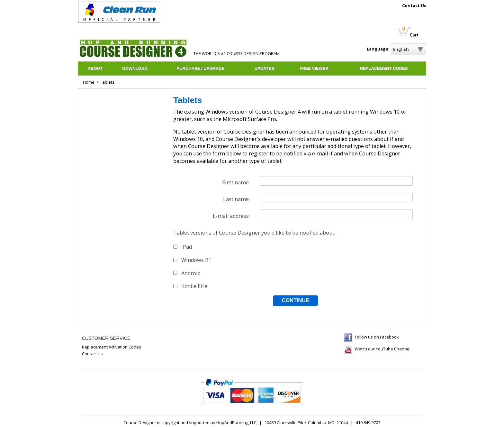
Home (89, 82)
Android (191, 273)
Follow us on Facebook (377, 337)
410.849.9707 (368, 422)
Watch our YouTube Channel (383, 349)
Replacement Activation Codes (112, 347)
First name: (236, 182)
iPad (187, 247)
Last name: (236, 199)
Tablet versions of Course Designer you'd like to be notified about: (254, 233)
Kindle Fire (194, 286)
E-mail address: (231, 216)
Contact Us (414, 6)
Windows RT (197, 260)
